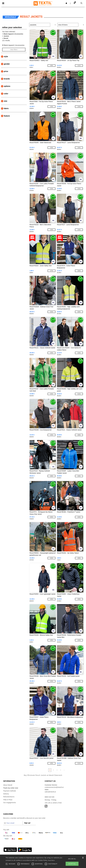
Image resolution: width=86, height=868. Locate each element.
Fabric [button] (6, 108)
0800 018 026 (49, 797)
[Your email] (13, 823)
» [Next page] (64, 770)
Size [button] (5, 101)
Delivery (6, 794)
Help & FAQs (8, 800)
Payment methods (10, 791)
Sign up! (27, 823)
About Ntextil (8, 785)
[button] (66, 3)
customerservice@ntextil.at (54, 787)
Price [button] (6, 71)
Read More (51, 860)
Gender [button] (7, 64)
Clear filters (14, 50)
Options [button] (7, 86)
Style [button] (6, 57)
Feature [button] (7, 116)
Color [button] (6, 94)
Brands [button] (7, 79)
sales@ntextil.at (50, 792)
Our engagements (10, 803)
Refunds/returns (9, 797)
